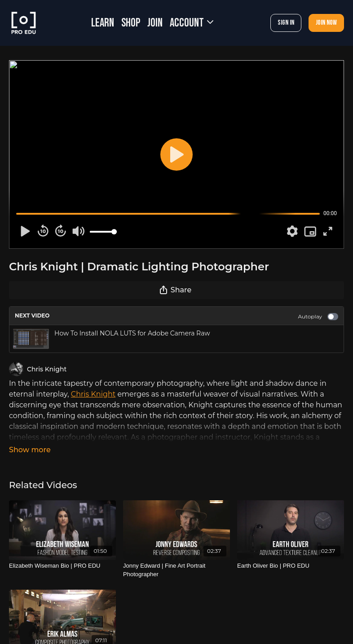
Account (192, 23)
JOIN (155, 23)
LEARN (103, 23)
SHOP (131, 23)
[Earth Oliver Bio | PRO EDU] (291, 566)
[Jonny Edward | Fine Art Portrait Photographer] (176, 570)
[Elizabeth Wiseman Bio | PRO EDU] (62, 566)
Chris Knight (93, 394)
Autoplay (318, 317)
